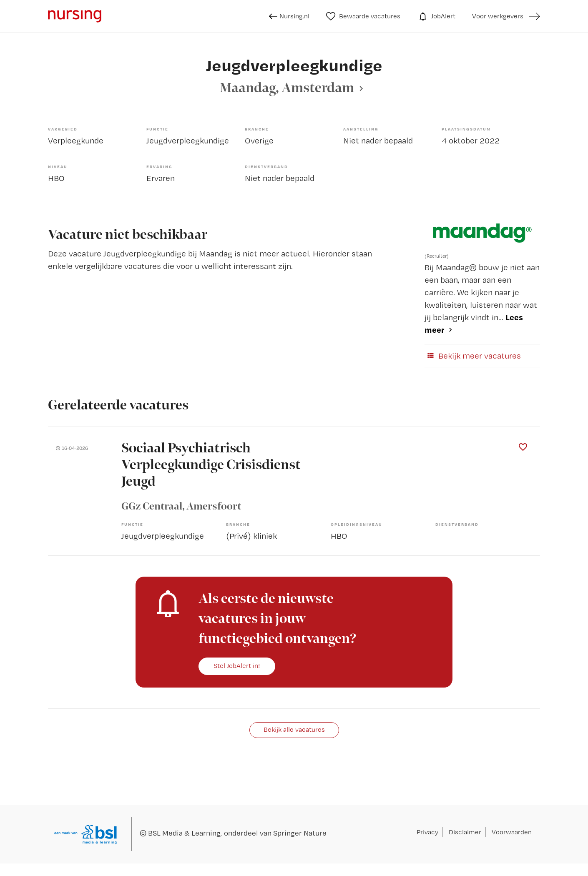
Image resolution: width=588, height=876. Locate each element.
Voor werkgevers (498, 16)
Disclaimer (465, 832)
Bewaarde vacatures (363, 16)
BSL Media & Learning (184, 833)
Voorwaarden (512, 832)
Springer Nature (300, 833)
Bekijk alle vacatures (294, 729)
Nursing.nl (289, 16)
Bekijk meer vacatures (473, 356)
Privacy (427, 832)
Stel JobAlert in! (237, 666)
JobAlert (436, 16)
